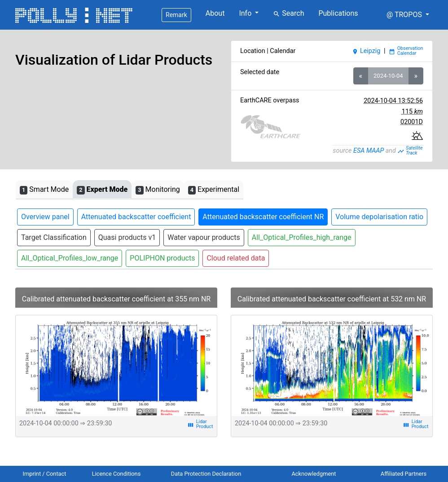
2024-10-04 (388, 76)
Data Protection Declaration (206, 474)
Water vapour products (204, 237)
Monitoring (158, 190)
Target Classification (54, 237)
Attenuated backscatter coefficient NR (263, 217)
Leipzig (366, 51)
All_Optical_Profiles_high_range (302, 237)
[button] (408, 15)
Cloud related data (236, 258)
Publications (338, 13)
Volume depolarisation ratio (379, 217)
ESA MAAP (369, 151)
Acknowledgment (314, 474)
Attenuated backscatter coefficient (136, 217)
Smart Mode (44, 190)
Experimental (214, 190)
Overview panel (45, 217)
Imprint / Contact (45, 474)
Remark (176, 15)
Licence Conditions (116, 474)
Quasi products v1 (127, 237)
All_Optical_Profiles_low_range (70, 258)
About (215, 13)
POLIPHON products (162, 258)
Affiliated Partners (404, 474)
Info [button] (246, 13)
